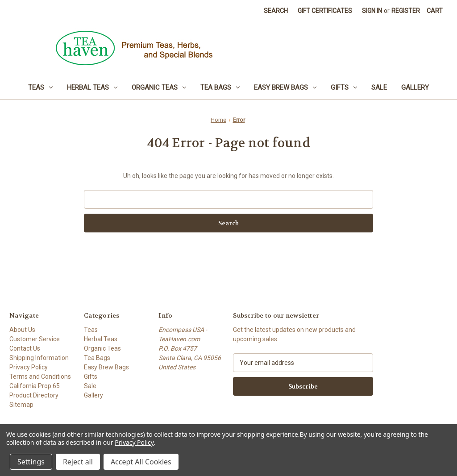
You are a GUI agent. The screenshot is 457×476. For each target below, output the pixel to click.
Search (276, 11)
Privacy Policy (29, 367)
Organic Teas (159, 87)
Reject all (78, 462)
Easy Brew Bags (285, 87)
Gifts (344, 87)
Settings (31, 462)
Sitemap (21, 405)
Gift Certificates (325, 11)
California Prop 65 (35, 386)
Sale (379, 87)
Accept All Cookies (141, 462)
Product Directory (34, 395)
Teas (40, 87)
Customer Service (35, 339)
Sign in (372, 11)
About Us (22, 330)
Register (406, 11)
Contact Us (25, 348)
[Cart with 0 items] (435, 11)
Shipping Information (39, 358)
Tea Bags (220, 87)
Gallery (415, 87)
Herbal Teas (92, 87)
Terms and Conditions (40, 377)
